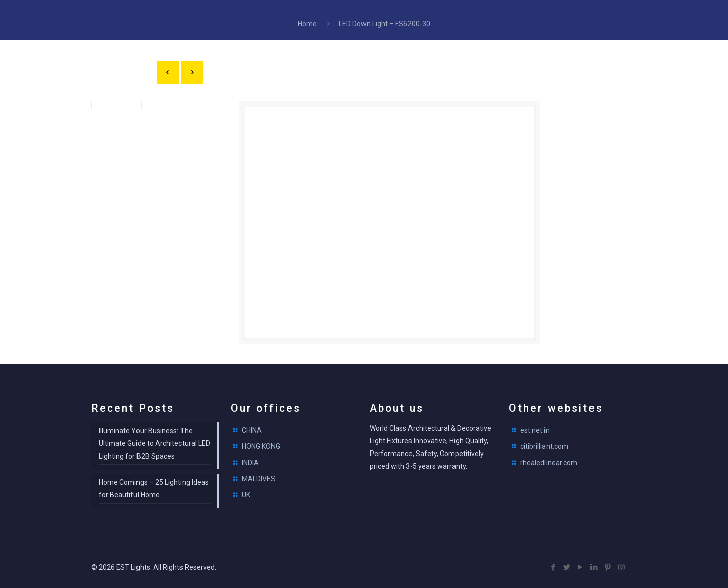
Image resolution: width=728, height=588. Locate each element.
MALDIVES (259, 479)
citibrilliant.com (544, 446)
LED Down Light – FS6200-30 (384, 24)
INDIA (250, 463)
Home (307, 24)
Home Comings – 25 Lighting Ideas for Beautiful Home (154, 489)
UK (246, 495)
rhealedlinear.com (549, 463)
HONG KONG (261, 446)
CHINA (252, 430)
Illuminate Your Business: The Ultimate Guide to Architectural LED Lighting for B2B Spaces (154, 443)
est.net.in (535, 430)
